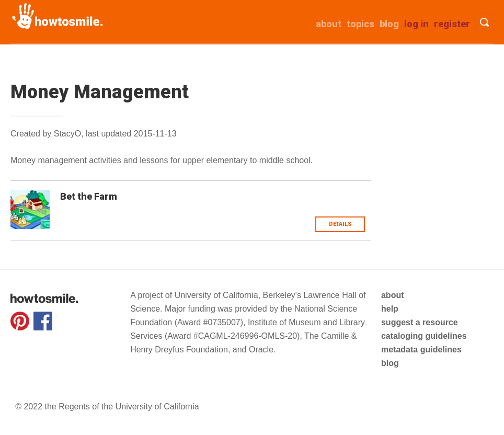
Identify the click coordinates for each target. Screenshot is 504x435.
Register (452, 24)
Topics (360, 24)
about (329, 24)
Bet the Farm (89, 196)
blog (390, 363)
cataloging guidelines (424, 336)
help (390, 309)
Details (340, 224)
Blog (389, 24)
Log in (416, 24)
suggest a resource (420, 322)
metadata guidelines (421, 350)
